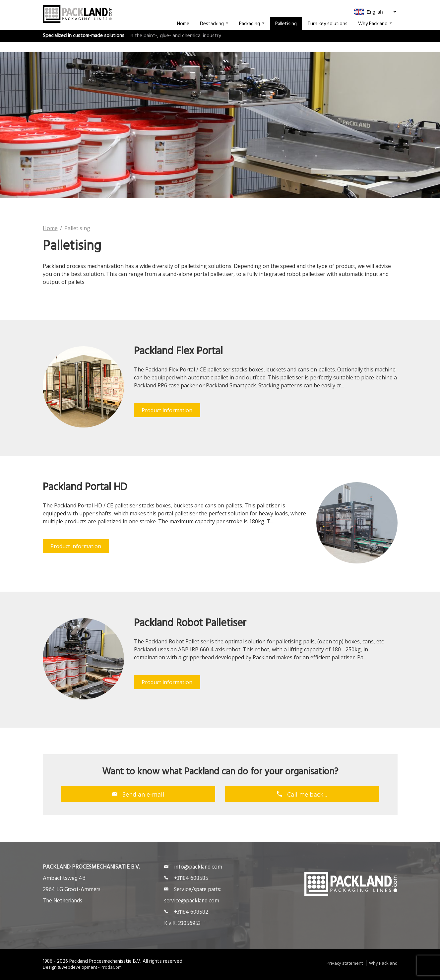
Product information (167, 410)
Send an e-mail (138, 794)
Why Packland (375, 34)
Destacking (214, 34)
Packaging (252, 34)
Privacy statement (345, 963)
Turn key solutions (327, 34)
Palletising (286, 34)
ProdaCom (111, 967)
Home (183, 34)
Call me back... (302, 794)
